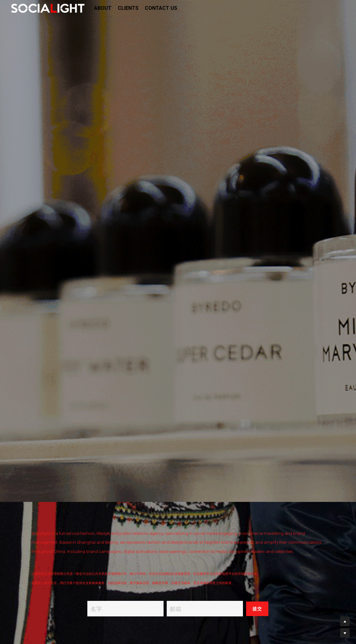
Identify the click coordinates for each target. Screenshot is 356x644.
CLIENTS (128, 8)
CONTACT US (161, 8)
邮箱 (176, 609)
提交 (257, 609)
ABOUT (103, 8)
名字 (96, 609)
